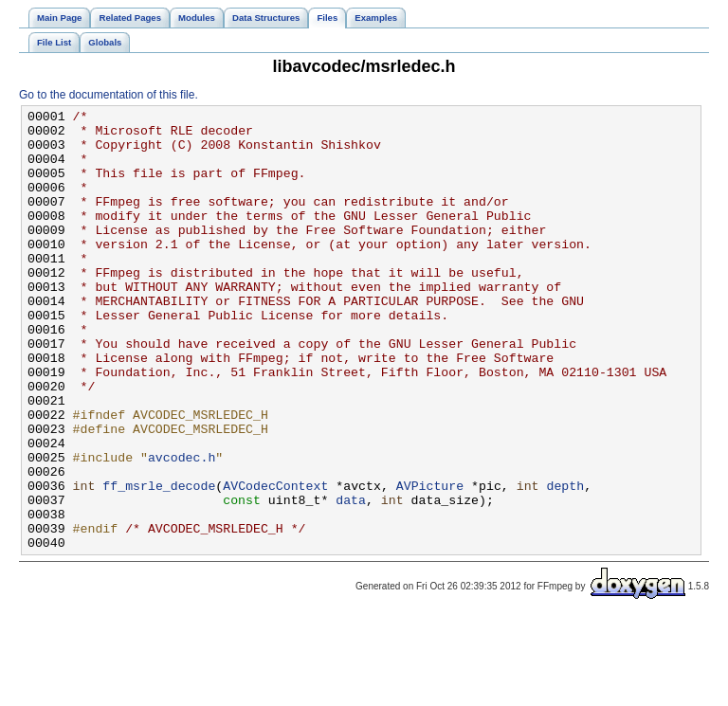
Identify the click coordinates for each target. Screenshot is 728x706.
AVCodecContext (275, 562)
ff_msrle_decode (159, 562)
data (351, 579)
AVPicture (430, 562)
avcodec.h (182, 528)
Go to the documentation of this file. (109, 95)
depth (565, 562)
